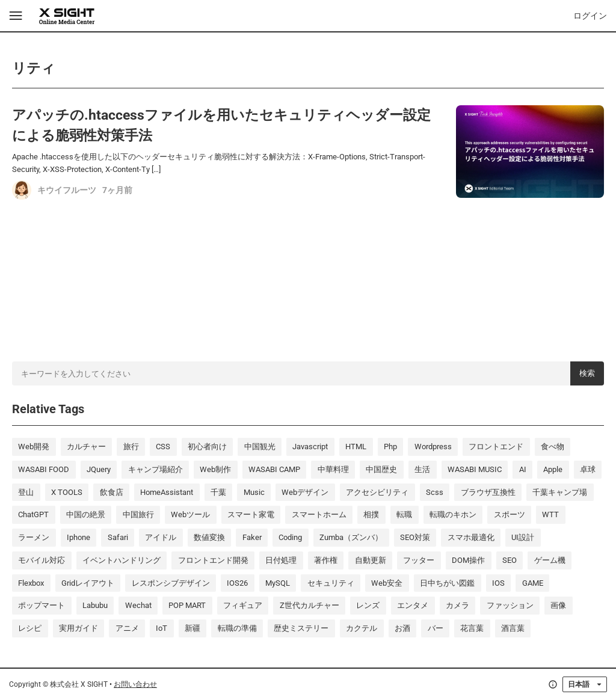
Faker (252, 537)
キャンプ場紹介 (156, 469)
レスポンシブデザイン (171, 583)
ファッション (510, 605)
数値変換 (209, 537)
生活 (422, 469)
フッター (419, 560)
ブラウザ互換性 (488, 492)
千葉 (218, 492)
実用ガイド (79, 628)
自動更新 (371, 560)
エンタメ (413, 605)
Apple (553, 469)
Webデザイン (305, 492)
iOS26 (237, 583)
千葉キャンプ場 (560, 492)
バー (436, 628)
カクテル (362, 628)
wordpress (433, 447)
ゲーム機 (550, 560)
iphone (79, 537)
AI (523, 469)
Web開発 (34, 447)
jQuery (99, 469)
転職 (404, 514)
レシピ (30, 628)
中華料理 (333, 469)
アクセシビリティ (377, 492)
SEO (510, 560)
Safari (118, 537)
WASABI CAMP (274, 469)
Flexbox (31, 583)
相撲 (371, 514)
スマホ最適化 (471, 537)
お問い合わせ (135, 684)
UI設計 (523, 537)
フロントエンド (496, 447)
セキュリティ (331, 583)
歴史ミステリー (301, 628)
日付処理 (281, 560)
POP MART (187, 605)
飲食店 (112, 492)
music (254, 492)
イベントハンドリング (122, 560)
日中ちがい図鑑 (447, 583)
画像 (558, 605)
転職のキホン (453, 514)
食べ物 (553, 447)
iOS (498, 583)
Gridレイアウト (88, 583)
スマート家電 (251, 514)
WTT (550, 514)
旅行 (131, 447)
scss (435, 492)
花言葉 (472, 628)
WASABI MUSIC (475, 469)
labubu (95, 605)
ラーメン (34, 537)
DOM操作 (468, 560)
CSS (163, 447)
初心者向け (207, 447)
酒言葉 (513, 628)
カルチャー (86, 447)
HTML (356, 447)
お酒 (402, 628)
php (390, 447)
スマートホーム (319, 514)
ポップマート (42, 605)
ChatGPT (33, 514)
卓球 (588, 469)
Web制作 (215, 469)
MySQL (278, 583)
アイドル (161, 537)
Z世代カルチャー (310, 605)
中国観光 (260, 447)
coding (290, 537)
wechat (138, 605)
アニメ (127, 628)
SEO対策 (415, 537)
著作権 (326, 560)
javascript (310, 447)
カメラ (457, 605)
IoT (162, 628)
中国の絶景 (86, 514)
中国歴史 (381, 469)
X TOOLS (67, 492)
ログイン (590, 16)
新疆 (192, 628)
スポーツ (510, 514)
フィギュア (243, 605)
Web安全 (387, 583)
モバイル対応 (42, 560)
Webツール (190, 514)
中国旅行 (138, 514)
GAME (533, 583)
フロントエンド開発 (213, 560)
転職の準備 (237, 628)
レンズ (368, 605)
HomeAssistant (167, 492)
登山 (26, 492)
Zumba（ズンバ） (351, 537)
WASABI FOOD (44, 469)
